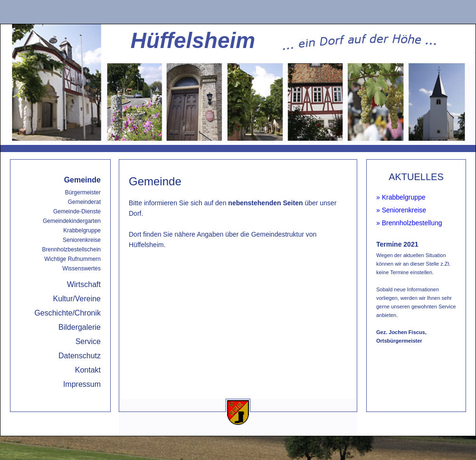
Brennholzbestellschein (71, 249)
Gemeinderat (84, 202)
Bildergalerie (80, 327)
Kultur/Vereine (77, 299)
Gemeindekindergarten (72, 221)
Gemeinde (82, 180)
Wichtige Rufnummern (72, 259)
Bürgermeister (83, 192)
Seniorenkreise (82, 240)
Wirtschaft (84, 284)
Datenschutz (80, 356)
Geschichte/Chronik (67, 313)
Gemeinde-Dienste (77, 211)
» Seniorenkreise (401, 210)
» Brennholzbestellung (409, 223)
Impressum (82, 384)
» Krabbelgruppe (401, 197)
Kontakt (88, 370)
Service (88, 341)
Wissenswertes (81, 268)
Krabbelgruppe (82, 230)
